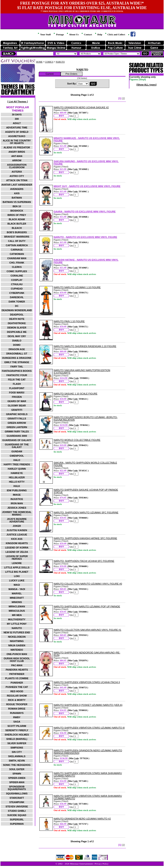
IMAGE (17, 495)
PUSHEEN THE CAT (17, 687)
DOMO (17, 345)
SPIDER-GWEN (17, 778)
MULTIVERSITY (17, 619)
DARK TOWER (17, 302)
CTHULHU (17, 284)
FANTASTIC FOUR (17, 375)
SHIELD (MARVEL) (17, 739)
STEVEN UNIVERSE (17, 807)
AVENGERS (17, 189)
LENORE (17, 563)
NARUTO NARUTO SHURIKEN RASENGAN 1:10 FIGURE (85, 346)
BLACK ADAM (17, 219)
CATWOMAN (17, 254)
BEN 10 (17, 206)
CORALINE (17, 276)
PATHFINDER (17, 674)
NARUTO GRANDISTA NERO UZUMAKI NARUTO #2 (82, 819)
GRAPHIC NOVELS (17, 414)
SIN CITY (17, 752)
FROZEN (17, 397)
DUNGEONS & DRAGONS (17, 358)
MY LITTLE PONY (17, 624)
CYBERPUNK (17, 293)
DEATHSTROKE (17, 323)
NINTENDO (17, 650)
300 (17, 119)
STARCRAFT (17, 798)
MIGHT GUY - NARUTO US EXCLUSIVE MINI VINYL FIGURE (87, 186)
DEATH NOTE (17, 319)
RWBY (17, 717)
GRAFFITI (17, 410)
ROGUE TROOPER (17, 704)
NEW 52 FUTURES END (17, 632)
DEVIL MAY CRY (17, 336)
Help (98, 34)
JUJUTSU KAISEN (17, 530)
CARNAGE (17, 250)
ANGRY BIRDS (17, 152)
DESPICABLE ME (17, 332)
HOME (39, 62)
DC (17, 306)
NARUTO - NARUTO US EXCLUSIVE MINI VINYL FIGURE (85, 237)
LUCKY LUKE (17, 580)
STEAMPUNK (17, 802)
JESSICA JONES (17, 508)
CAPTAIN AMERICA (17, 245)
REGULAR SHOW (17, 696)
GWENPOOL (17, 456)
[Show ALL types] (146, 85)
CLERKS (17, 267)
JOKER (17, 526)
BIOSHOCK (17, 211)
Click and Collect (115, 34)
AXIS (17, 193)
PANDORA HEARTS (17, 670)
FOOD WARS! (17, 393)
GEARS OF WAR (17, 401)
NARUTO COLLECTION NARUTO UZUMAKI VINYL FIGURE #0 (88, 584)
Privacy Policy (101, 864)
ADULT (17, 123)
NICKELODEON (17, 637)
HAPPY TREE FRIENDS (17, 464)
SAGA (17, 722)
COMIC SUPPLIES (17, 271)
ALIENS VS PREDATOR (17, 147)
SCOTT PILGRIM (17, 726)
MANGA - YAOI (17, 589)
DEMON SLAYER (17, 328)
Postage (58, 34)
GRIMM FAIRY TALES (17, 432)
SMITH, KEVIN (17, 761)
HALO (17, 460)
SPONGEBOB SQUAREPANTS (17, 788)
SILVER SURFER (17, 743)
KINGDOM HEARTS (17, 543)
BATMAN (17, 198)
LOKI (17, 576)
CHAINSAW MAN (17, 258)
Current (50, 74)
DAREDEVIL (17, 297)
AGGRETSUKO (17, 136)
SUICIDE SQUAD (17, 815)
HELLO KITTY (17, 482)
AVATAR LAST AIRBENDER (17, 185)
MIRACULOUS (17, 611)
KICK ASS (17, 539)
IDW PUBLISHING (17, 490)
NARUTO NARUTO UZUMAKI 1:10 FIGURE (77, 287)
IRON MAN (17, 503)
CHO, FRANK (17, 263)
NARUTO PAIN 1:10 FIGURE (69, 321)
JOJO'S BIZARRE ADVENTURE (17, 520)
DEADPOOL (17, 315)
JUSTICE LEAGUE (17, 535)
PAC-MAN (17, 665)
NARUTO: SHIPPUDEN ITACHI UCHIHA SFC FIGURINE (84, 561)
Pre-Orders (71, 74)
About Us (72, 34)
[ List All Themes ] (18, 102)
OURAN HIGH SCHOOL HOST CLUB (17, 660)
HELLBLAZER (17, 477)
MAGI (17, 585)
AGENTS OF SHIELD (17, 132)
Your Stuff (44, 34)
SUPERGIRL (17, 820)
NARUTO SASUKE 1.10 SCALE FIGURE (76, 394)
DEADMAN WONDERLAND (17, 310)
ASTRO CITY (17, 176)
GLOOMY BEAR (17, 406)
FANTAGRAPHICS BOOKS (17, 371)
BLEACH (17, 228)
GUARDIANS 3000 (17, 436)
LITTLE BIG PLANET (17, 572)
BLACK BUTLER (17, 224)
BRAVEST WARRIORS (17, 237)
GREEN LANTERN (17, 427)
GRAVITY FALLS (17, 419)
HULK (17, 486)
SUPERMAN (17, 824)
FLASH (17, 384)
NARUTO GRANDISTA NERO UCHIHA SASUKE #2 (81, 107)
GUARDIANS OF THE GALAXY (17, 446)
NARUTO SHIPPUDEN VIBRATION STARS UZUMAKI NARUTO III (89, 728)
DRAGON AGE (17, 349)
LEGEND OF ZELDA (17, 552)
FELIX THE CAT (17, 380)
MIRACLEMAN (17, 606)
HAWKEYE (17, 473)
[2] (123, 98)
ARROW (17, 160)
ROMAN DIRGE (17, 709)
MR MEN (17, 615)
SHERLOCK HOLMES (17, 735)
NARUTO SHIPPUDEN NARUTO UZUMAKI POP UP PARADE (87, 606)
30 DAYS (17, 115)
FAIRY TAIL (17, 367)
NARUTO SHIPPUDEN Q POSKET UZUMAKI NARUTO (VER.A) (88, 705)
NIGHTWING (17, 641)
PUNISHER (17, 683)
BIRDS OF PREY (17, 215)
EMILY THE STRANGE (17, 362)
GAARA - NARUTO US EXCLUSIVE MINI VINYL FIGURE (85, 212)
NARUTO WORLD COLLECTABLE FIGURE (77, 440)
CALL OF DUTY (17, 241)
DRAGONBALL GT (17, 354)
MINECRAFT (17, 598)
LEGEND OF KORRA (17, 548)
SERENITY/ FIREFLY (17, 730)
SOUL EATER (17, 769)
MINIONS (17, 602)
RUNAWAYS (17, 713)
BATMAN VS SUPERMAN (17, 202)
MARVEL (17, 593)
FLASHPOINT (17, 388)
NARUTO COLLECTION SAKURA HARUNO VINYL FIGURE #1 (87, 630)
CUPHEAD (17, 289)
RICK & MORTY (17, 700)
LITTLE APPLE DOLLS (17, 567)
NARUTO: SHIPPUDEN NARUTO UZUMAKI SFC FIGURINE (86, 512)
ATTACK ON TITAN (17, 180)
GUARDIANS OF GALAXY (17, 440)
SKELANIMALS (17, 756)
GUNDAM (17, 451)
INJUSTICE (17, 499)
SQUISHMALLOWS (17, 794)
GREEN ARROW (17, 423)
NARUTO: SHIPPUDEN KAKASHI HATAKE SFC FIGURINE (85, 538)
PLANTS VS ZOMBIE (17, 678)
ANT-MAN (17, 156)
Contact (86, 34)
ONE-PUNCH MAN (17, 654)
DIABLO (17, 341)
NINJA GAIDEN (17, 645)
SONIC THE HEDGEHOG (17, 765)
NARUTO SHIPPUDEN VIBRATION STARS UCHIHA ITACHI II (87, 682)
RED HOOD (17, 691)
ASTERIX (17, 172)
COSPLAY (17, 280)
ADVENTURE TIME (17, 128)
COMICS (49, 62)
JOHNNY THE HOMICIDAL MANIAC (17, 513)
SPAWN (17, 774)
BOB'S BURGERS (17, 232)
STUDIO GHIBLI (17, 811)
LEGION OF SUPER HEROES (17, 558)
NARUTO (17, 628)
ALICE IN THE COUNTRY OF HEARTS (17, 142)
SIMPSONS (17, 748)
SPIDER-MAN (17, 782)
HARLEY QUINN (17, 469)
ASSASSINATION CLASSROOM (17, 166)
